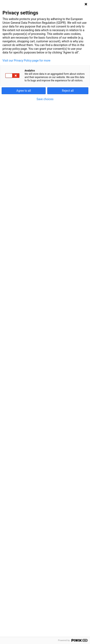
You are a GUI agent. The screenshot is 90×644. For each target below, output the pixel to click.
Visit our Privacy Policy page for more (26, 60)
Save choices (45, 99)
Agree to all (24, 91)
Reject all (68, 91)
